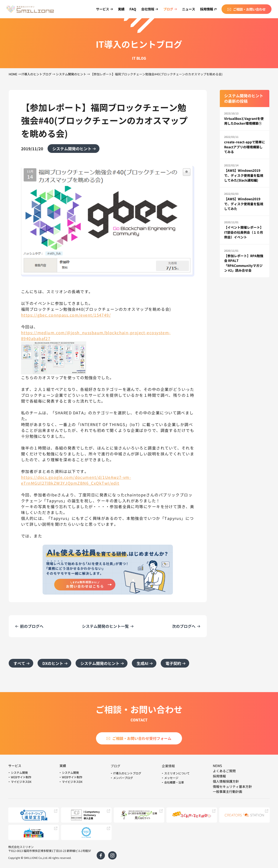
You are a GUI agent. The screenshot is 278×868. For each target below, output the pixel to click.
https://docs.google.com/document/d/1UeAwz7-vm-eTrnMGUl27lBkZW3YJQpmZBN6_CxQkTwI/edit (76, 480)
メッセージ (171, 778)
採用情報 (208, 9)
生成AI (142, 663)
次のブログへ (184, 626)
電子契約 (173, 663)
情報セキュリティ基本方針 (232, 786)
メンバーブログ (123, 778)
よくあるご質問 (224, 771)
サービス (15, 766)
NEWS (217, 766)
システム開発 (19, 773)
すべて (19, 663)
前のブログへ (32, 626)
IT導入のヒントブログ (36, 74)
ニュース (189, 9)
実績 (121, 9)
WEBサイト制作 (21, 777)
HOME (13, 74)
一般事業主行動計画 (228, 791)
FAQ (133, 9)
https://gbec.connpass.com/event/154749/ (66, 315)
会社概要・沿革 (174, 782)
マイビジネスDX (21, 782)
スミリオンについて (177, 773)
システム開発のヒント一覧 (105, 626)
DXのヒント (53, 663)
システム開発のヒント (71, 74)
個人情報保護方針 (226, 781)
